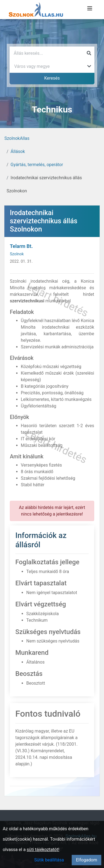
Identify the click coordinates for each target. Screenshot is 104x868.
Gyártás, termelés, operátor (37, 165)
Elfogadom (86, 860)
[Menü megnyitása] (90, 8)
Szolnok (17, 254)
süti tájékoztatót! (43, 850)
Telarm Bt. (21, 246)
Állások (18, 151)
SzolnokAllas (17, 138)
